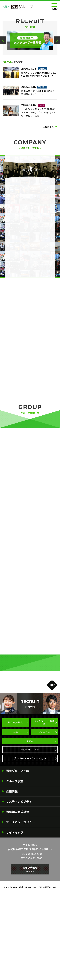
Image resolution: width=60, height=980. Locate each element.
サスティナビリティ (19, 888)
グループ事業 (15, 867)
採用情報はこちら (30, 834)
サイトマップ (15, 918)
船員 (16, 814)
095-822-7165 (34, 940)
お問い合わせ (30, 955)
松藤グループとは (18, 857)
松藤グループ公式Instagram (30, 844)
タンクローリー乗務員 (44, 803)
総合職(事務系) (16, 803)
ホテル (30, 824)
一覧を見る (48, 193)
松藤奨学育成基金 (18, 898)
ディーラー (44, 814)
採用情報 (12, 877)
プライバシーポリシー (20, 908)
